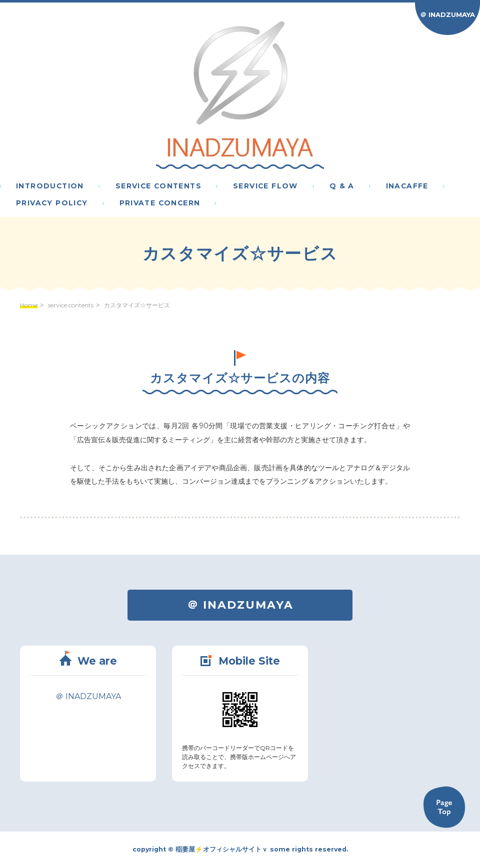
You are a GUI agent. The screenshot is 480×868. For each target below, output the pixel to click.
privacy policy (52, 203)
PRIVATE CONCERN (160, 203)
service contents (158, 186)
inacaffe (407, 186)
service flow (265, 186)
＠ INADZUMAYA (447, 14)
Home (29, 305)
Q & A (342, 186)
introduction (50, 186)
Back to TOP (444, 807)
